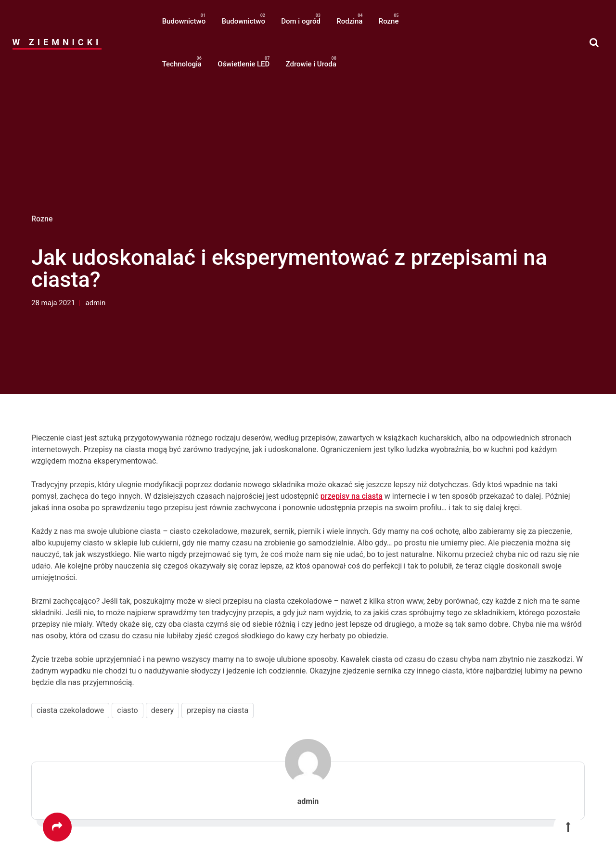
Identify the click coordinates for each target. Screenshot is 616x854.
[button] (594, 43)
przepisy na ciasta (352, 496)
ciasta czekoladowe (70, 710)
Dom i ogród (301, 21)
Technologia (182, 64)
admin (96, 303)
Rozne (389, 21)
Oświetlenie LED (244, 64)
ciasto (127, 710)
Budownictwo (184, 21)
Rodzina (349, 21)
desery (162, 710)
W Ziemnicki (57, 42)
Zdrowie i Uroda (311, 64)
